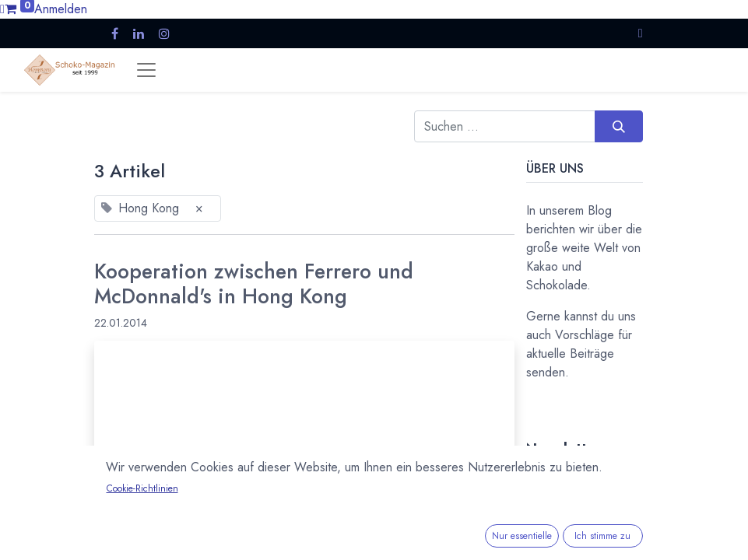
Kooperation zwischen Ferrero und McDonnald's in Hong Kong (254, 285)
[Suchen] (618, 126)
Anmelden (61, 9)
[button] (641, 33)
